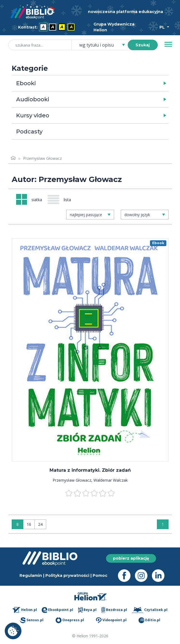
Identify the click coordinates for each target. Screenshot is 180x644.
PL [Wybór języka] (163, 27)
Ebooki (26, 83)
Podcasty (29, 132)
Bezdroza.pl (114, 610)
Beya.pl (87, 610)
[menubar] (48, 27)
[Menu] (168, 44)
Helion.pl (25, 610)
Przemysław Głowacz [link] (42, 158)
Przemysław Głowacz (72, 480)
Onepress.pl (70, 620)
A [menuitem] (43, 27)
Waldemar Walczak (111, 480)
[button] (104, 83)
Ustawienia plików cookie (13, 631)
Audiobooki (33, 99)
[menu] (90, 350)
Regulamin (31, 575)
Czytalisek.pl (150, 610)
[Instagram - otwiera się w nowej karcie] (143, 576)
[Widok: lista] (61, 199)
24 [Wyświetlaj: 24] (40, 524)
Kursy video (33, 115)
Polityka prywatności (67, 575)
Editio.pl (149, 620)
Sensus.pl (32, 620)
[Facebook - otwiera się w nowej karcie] (126, 576)
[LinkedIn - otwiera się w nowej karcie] (160, 576)
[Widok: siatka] (29, 199)
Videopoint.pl (111, 620)
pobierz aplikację (131, 558)
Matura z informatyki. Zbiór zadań (90, 470)
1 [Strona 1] (163, 524)
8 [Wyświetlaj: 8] (18, 524)
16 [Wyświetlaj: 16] (29, 524)
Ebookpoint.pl (57, 610)
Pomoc (100, 575)
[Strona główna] (13, 158)
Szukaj (143, 45)
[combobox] (103, 45)
